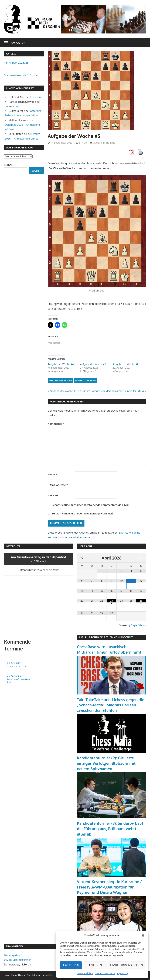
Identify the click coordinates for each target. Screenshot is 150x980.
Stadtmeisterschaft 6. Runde (21, 75)
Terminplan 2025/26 (16, 63)
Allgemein (99, 143)
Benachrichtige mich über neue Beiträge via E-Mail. (82, 513)
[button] (143, 935)
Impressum (122, 973)
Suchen (8, 165)
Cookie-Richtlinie (85, 973)
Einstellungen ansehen (127, 965)
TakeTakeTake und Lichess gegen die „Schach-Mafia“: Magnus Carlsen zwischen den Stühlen (111, 705)
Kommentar (56, 424)
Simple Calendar (138, 625)
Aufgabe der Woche (60, 380)
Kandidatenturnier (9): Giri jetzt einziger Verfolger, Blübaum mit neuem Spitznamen (106, 763)
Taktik (79, 380)
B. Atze (83, 143)
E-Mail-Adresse (58, 485)
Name (52, 474)
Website (53, 495)
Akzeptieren (71, 965)
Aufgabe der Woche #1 (125, 364)
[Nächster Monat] (141, 558)
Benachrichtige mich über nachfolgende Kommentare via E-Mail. (91, 505)
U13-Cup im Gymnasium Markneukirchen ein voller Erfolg (110, 391)
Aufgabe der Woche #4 (61, 364)
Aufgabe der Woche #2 (93, 364)
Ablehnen (95, 965)
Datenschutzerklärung (105, 973)
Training (110, 143)
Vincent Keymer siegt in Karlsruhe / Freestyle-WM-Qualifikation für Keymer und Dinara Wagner (109, 887)
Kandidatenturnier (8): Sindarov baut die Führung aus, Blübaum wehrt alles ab (110, 829)
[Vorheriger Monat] (82, 558)
